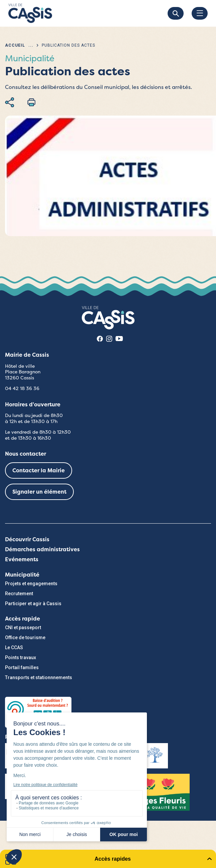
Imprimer (31, 102)
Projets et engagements (31, 584)
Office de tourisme (25, 638)
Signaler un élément (39, 492)
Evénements (22, 559)
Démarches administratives (42, 549)
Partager (10, 102)
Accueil (15, 45)
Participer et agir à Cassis (33, 604)
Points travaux (21, 657)
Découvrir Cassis (27, 539)
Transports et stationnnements (39, 677)
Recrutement (19, 594)
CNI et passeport (23, 628)
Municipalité (22, 575)
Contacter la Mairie (39, 470)
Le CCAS (14, 648)
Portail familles (22, 667)
